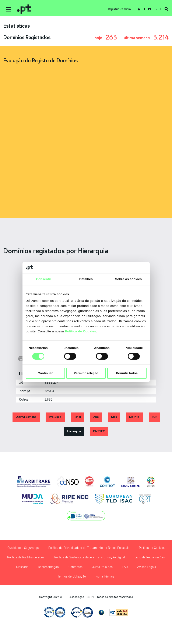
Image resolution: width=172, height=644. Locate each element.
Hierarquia (74, 432)
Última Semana (26, 418)
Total (77, 418)
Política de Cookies (80, 331)
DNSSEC (99, 432)
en (155, 9)
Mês (114, 418)
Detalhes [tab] (86, 279)
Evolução (55, 418)
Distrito (134, 418)
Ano (96, 418)
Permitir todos (127, 373)
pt (149, 9)
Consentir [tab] (44, 279)
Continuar (45, 373)
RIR (154, 418)
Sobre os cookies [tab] (129, 279)
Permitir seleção (86, 373)
